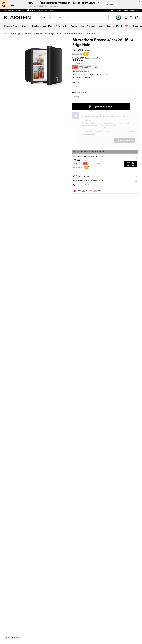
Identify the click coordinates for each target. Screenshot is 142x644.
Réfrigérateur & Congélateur (34, 34)
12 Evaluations (77, 63)
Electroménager (15, 34)
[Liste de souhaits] (131, 17)
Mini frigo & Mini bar (54, 34)
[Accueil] (7, 34)
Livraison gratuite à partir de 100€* (43, 10)
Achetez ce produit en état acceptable (89, 156)
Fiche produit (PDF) (77, 54)
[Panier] (136, 17)
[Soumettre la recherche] (44, 17)
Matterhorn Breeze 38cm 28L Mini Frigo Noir (80, 34)
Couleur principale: (80, 92)
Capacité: (76, 82)
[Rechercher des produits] (75, 17)
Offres (128, 26)
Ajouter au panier (101, 107)
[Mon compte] (126, 17)
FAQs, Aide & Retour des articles (126, 10)
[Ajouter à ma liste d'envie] (134, 107)
